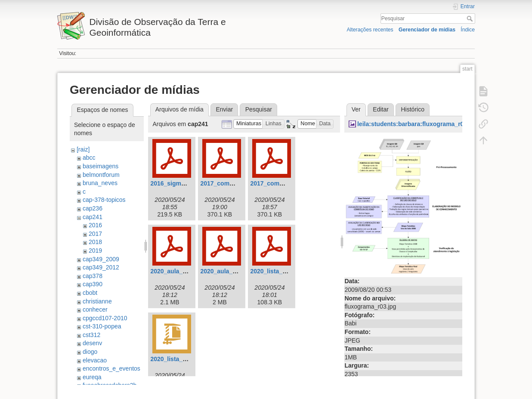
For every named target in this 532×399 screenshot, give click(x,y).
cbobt (90, 293)
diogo (90, 352)
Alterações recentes (370, 30)
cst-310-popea (102, 326)
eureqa (92, 377)
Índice (468, 30)
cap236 (93, 208)
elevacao (95, 360)
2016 (95, 225)
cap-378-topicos (104, 200)
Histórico (412, 109)
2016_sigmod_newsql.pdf (187, 183)
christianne (97, 301)
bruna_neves (100, 183)
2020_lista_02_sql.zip (181, 359)
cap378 (93, 276)
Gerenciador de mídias (427, 30)
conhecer (95, 309)
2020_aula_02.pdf (225, 271)
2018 (95, 242)
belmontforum (101, 175)
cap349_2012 (101, 267)
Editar (381, 109)
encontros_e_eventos (111, 368)
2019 (95, 251)
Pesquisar (471, 19)
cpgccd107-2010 (105, 318)
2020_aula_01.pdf (175, 271)
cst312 (91, 335)
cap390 (93, 284)
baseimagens (101, 166)
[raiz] (83, 149)
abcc (89, 158)
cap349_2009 (101, 259)
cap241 (93, 217)
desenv (92, 343)
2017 (95, 234)
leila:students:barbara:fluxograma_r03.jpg (418, 124)
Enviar (224, 109)
